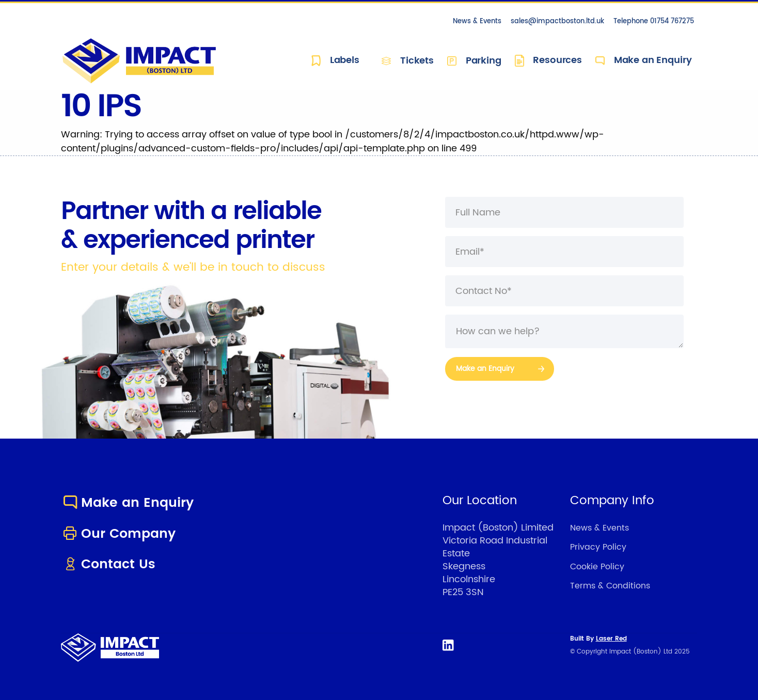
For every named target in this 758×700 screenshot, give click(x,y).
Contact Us (108, 564)
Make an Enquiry (643, 61)
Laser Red (611, 639)
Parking (474, 61)
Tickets (408, 61)
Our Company (118, 534)
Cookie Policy (597, 567)
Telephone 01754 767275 (654, 21)
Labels (335, 61)
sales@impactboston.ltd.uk (557, 21)
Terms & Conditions (610, 586)
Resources (548, 61)
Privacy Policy (598, 547)
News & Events (477, 21)
